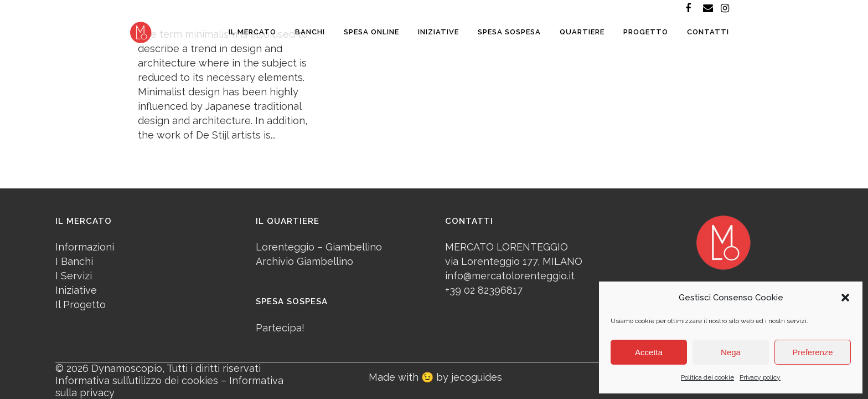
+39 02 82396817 (484, 290)
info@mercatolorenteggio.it (510, 276)
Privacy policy (760, 377)
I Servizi (74, 276)
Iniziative (76, 290)
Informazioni (85, 247)
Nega (731, 352)
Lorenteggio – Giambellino (319, 247)
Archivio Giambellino (304, 261)
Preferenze (812, 352)
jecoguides (477, 377)
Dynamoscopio (127, 368)
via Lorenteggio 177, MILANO (514, 261)
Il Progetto (81, 305)
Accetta (649, 352)
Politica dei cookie (707, 377)
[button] (845, 298)
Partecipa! (280, 328)
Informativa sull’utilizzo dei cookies (137, 380)
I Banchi (74, 261)
